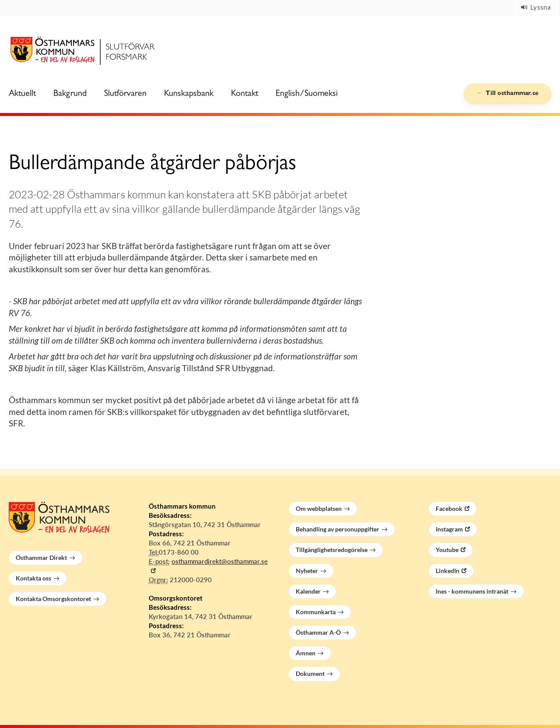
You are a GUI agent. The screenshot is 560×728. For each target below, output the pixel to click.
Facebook (449, 508)
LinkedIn (448, 571)
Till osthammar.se (511, 94)
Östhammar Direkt (41, 557)
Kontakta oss (33, 578)
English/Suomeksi (307, 94)
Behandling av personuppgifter (338, 529)
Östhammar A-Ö (318, 632)
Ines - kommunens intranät (472, 591)
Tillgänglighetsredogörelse (332, 550)
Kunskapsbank (189, 94)
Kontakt (245, 94)
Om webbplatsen (319, 508)
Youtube (447, 550)
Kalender (308, 591)
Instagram (449, 529)
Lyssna (536, 7)
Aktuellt (22, 94)
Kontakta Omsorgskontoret (53, 599)
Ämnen (306, 653)
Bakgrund (70, 94)
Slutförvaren (125, 94)
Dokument (310, 673)
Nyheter (307, 571)
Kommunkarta (316, 612)
